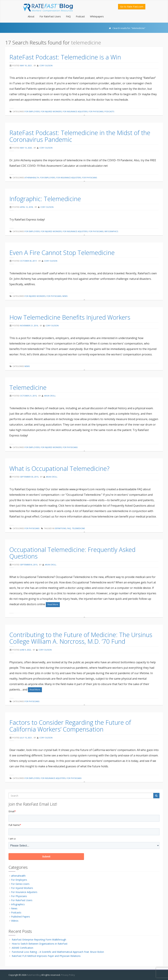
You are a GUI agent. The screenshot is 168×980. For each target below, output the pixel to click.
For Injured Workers (51, 111)
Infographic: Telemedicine (45, 199)
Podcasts (109, 111)
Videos (15, 921)
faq (69, 528)
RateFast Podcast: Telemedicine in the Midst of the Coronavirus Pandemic (80, 136)
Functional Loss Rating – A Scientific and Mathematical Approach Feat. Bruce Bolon (58, 952)
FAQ (68, 16)
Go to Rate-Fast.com (132, 7)
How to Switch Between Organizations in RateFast (40, 944)
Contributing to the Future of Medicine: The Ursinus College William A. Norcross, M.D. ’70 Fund (81, 638)
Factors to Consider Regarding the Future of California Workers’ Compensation (70, 726)
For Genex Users (20, 884)
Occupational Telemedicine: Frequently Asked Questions (72, 553)
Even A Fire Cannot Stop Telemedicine (62, 253)
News (65, 296)
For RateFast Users (50, 16)
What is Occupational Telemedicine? (59, 469)
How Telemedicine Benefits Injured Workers (70, 317)
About (31, 16)
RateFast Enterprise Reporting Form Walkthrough (39, 940)
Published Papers (21, 917)
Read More (53, 604)
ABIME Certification (22, 948)
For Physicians (96, 111)
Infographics (111, 231)
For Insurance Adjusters (75, 111)
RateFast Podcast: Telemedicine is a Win (65, 57)
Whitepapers (97, 16)
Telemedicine (28, 387)
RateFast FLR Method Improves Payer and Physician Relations (46, 956)
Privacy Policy (68, 975)
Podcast (80, 16)
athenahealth (32, 178)
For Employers (32, 111)
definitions (60, 528)
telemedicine (78, 528)
